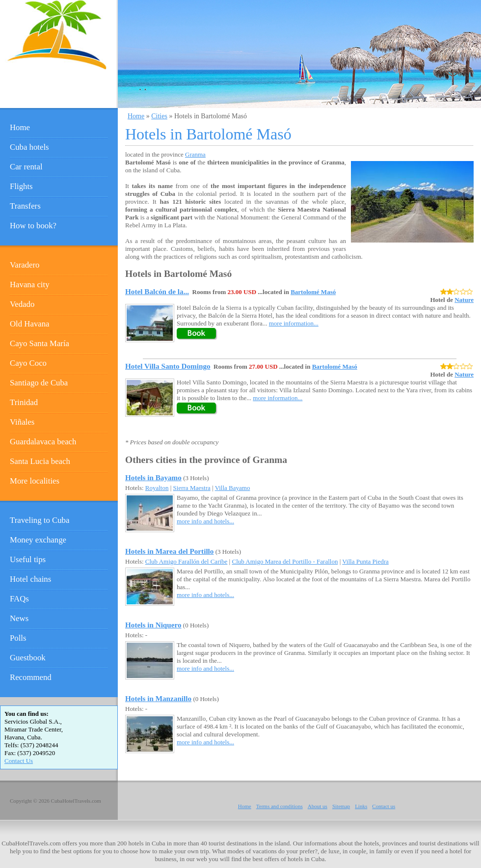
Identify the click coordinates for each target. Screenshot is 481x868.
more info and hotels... (205, 521)
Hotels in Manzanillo (158, 698)
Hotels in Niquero (153, 625)
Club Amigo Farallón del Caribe (187, 561)
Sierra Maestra (192, 488)
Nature (464, 300)
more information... (294, 323)
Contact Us (19, 761)
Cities (159, 116)
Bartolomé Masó (313, 292)
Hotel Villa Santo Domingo (168, 366)
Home (136, 116)
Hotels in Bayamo (153, 477)
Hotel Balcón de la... (157, 291)
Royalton (157, 488)
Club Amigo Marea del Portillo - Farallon (285, 561)
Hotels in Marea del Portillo (169, 551)
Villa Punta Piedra (365, 561)
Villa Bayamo (233, 488)
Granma (195, 154)
